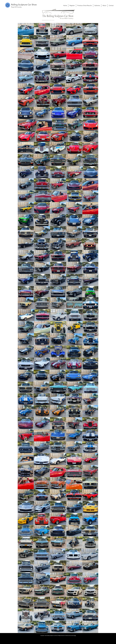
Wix (75, 636)
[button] (24, 5)
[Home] (8, 5)
